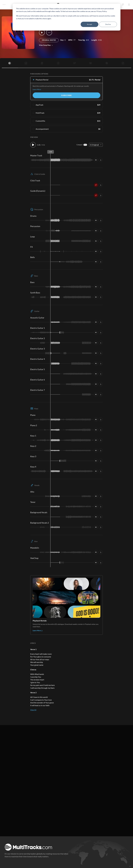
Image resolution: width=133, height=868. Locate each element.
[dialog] (66, 17)
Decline (108, 24)
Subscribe (66, 95)
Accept (90, 24)
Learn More (37, 89)
